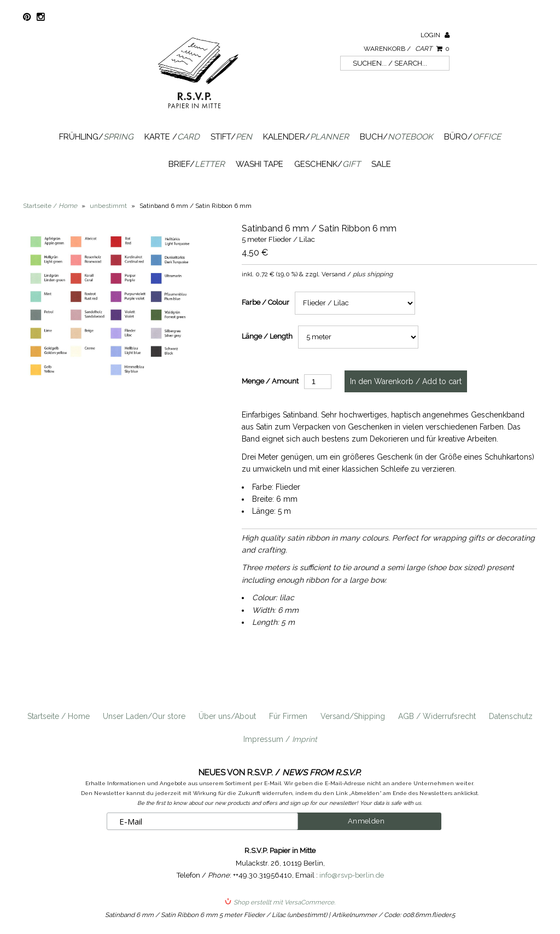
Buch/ (396, 137)
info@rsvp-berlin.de (352, 875)
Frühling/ (96, 137)
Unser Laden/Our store (144, 716)
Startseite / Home (59, 716)
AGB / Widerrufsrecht (437, 716)
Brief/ (197, 164)
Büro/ (472, 137)
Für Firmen (288, 716)
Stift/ (231, 137)
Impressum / (280, 739)
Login (435, 35)
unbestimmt (108, 206)
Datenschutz (511, 716)
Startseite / (50, 206)
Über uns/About (227, 716)
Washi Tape (259, 164)
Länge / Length (267, 336)
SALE (381, 164)
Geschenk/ (327, 164)
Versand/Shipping (353, 716)
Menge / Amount (270, 381)
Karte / (172, 137)
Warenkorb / (407, 49)
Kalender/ (306, 137)
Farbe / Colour (266, 302)
